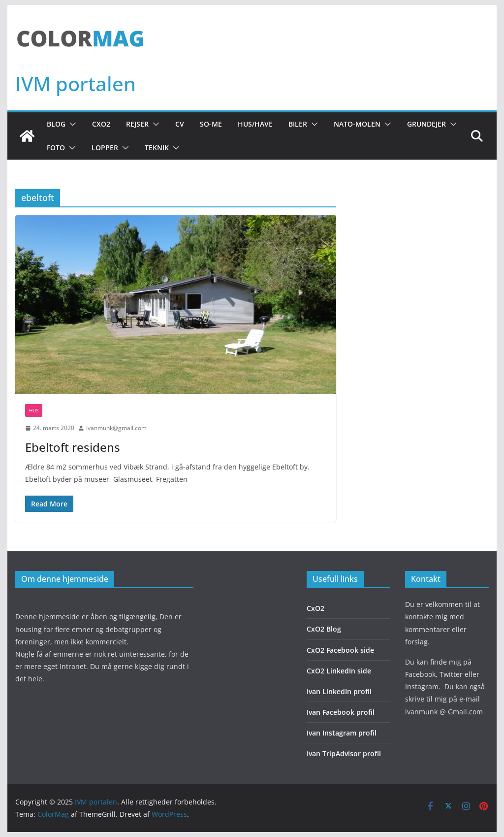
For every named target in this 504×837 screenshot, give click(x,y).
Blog (56, 124)
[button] (71, 124)
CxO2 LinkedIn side (339, 671)
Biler (298, 124)
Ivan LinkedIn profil (339, 691)
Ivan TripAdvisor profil (344, 753)
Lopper (105, 148)
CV (180, 124)
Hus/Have (255, 124)
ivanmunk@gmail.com (116, 428)
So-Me (211, 124)
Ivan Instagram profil (342, 733)
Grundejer (426, 124)
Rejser (137, 124)
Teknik (157, 148)
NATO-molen (357, 124)
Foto (56, 148)
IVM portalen (76, 84)
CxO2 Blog (324, 629)
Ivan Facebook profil (341, 712)
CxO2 (101, 124)
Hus (34, 410)
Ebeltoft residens (73, 447)
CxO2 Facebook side (340, 650)
